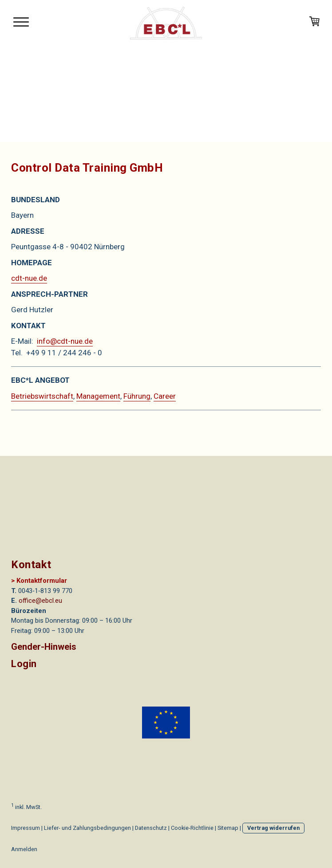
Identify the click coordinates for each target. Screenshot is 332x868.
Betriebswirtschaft (42, 396)
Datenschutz (151, 828)
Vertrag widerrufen (273, 828)
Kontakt (31, 565)
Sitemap (228, 828)
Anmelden (24, 849)
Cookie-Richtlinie (192, 828)
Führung (137, 396)
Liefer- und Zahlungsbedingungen (87, 828)
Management (98, 396)
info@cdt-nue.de (65, 341)
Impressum (26, 828)
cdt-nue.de (29, 278)
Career (165, 396)
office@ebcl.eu (40, 601)
